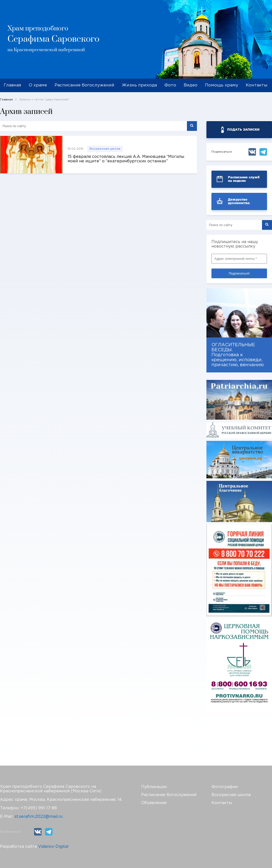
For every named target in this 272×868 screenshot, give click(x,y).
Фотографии (225, 787)
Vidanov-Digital (53, 847)
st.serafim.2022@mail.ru (39, 817)
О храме (38, 85)
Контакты (257, 85)
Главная (13, 85)
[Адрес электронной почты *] (239, 259)
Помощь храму (222, 85)
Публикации (154, 787)
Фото (170, 85)
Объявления (154, 803)
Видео (191, 85)
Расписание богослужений (84, 85)
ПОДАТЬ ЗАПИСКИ (243, 130)
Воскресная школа (105, 149)
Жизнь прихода (139, 85)
